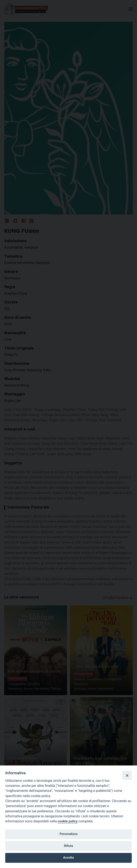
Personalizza (68, 834)
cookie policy (68, 821)
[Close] (127, 775)
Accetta (69, 858)
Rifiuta (68, 846)
